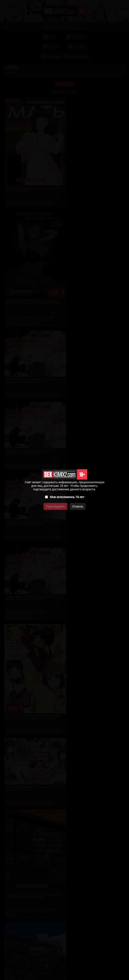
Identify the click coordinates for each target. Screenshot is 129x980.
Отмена (78, 506)
